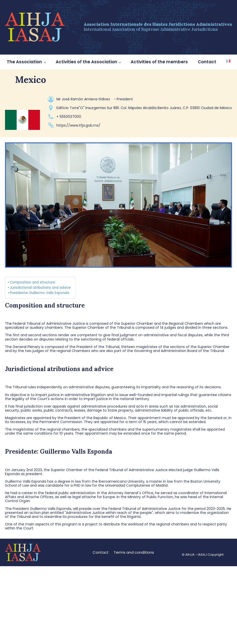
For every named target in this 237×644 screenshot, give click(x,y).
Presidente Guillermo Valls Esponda (39, 293)
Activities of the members (159, 62)
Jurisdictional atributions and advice (40, 288)
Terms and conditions (134, 552)
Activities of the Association (86, 62)
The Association (24, 62)
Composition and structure (32, 282)
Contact (207, 62)
